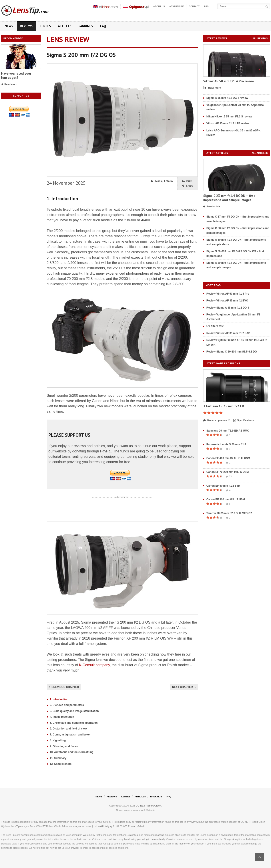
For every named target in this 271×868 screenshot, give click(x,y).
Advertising (177, 7)
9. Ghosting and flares (64, 746)
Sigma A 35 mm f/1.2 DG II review (227, 98)
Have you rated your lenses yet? (16, 76)
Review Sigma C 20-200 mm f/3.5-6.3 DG (232, 352)
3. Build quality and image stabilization (74, 711)
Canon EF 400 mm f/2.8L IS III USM (228, 458)
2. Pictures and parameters (67, 705)
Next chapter (184, 687)
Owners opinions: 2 (216, 420)
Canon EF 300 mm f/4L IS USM (226, 499)
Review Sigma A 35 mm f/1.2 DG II (228, 308)
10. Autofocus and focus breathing (72, 752)
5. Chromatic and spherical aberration (74, 723)
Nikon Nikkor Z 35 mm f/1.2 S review (229, 117)
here (35, 848)
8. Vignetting (58, 740)
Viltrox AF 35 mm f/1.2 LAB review (228, 123)
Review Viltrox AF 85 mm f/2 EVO (227, 301)
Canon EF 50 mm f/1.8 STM (223, 486)
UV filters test (215, 326)
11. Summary (58, 758)
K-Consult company (94, 665)
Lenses (45, 26)
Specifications (244, 420)
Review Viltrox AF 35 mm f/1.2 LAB (228, 333)
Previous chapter (64, 687)
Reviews (26, 26)
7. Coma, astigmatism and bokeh (71, 735)
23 (229, 477)
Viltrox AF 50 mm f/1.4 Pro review (229, 81)
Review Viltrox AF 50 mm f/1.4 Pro (228, 294)
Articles (65, 26)
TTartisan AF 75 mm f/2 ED (224, 406)
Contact (194, 7)
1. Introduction (59, 699)
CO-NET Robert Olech (148, 806)
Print (187, 181)
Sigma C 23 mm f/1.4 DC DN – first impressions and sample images (229, 198)
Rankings (86, 26)
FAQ (103, 26)
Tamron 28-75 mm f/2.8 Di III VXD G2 (229, 513)
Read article (212, 207)
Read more (9, 84)
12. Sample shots (61, 764)
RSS (206, 7)
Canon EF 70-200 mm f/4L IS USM (228, 472)
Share (188, 186)
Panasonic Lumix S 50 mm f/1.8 (226, 444)
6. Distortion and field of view (68, 729)
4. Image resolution (62, 717)
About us (159, 7)
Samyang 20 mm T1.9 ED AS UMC (228, 431)
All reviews (260, 39)
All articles (260, 153)
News (9, 26)
